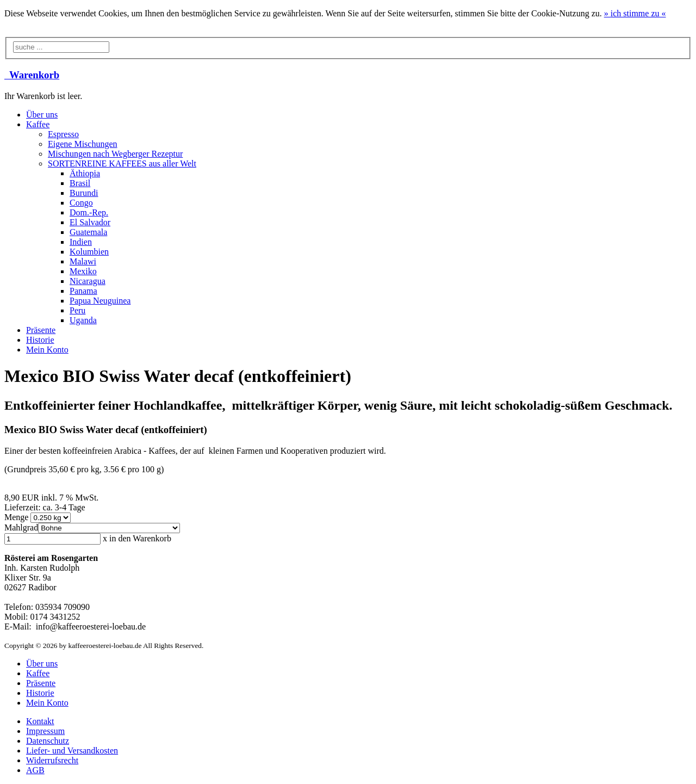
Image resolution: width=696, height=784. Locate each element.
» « (635, 13)
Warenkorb (32, 75)
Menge (17, 517)
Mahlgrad (21, 527)
